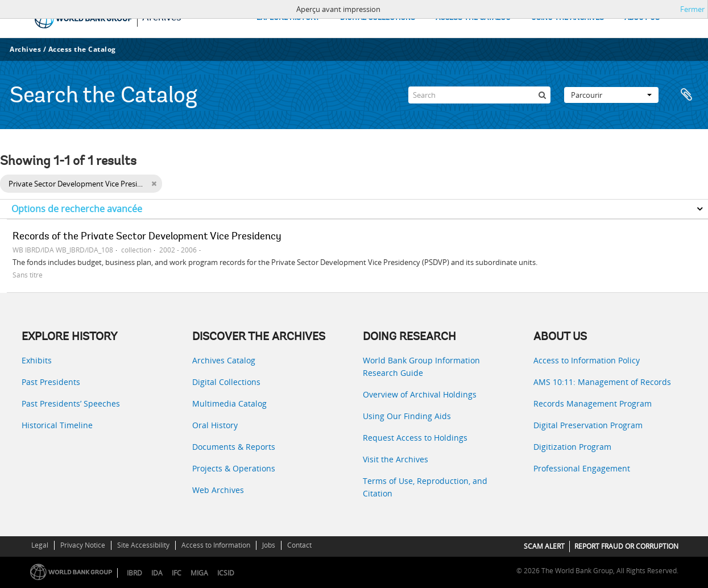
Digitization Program (572, 447)
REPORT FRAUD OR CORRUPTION (626, 546)
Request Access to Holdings (415, 438)
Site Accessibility (143, 545)
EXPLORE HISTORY (288, 18)
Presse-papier (686, 95)
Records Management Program (593, 403)
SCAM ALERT (544, 546)
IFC (177, 573)
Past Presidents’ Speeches (71, 403)
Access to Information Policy (587, 360)
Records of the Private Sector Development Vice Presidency (147, 237)
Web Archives (218, 490)
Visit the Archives (396, 459)
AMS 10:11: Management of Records (602, 382)
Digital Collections (226, 382)
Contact (299, 545)
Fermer (692, 9)
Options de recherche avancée (77, 209)
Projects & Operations (234, 468)
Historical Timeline (57, 425)
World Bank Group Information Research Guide (421, 367)
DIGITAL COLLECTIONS (378, 18)
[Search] (479, 95)
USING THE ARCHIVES (568, 18)
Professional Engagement (582, 468)
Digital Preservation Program (588, 425)
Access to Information (216, 545)
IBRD (134, 573)
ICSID (226, 573)
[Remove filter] (154, 184)
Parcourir (611, 95)
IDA (157, 573)
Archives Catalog (224, 360)
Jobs (269, 545)
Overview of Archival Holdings (420, 394)
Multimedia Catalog (229, 403)
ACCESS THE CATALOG (473, 18)
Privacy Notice (83, 545)
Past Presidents (51, 382)
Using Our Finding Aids (407, 416)
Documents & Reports (234, 447)
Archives (25, 49)
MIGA (199, 573)
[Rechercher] (542, 95)
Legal (40, 545)
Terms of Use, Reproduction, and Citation (425, 487)
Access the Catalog (82, 49)
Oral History (215, 425)
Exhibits (37, 360)
